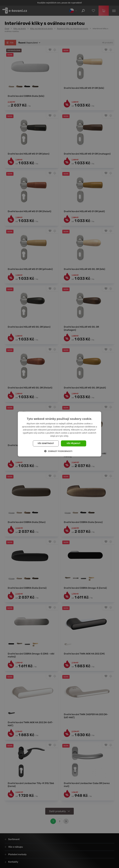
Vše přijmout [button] (74, 443)
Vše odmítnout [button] (46, 443)
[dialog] (59, 434)
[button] (60, 451)
